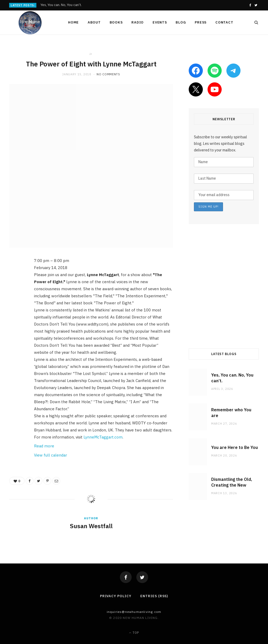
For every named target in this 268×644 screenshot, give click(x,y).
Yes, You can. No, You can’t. (61, 5)
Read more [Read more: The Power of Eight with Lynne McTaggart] (44, 446)
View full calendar (51, 455)
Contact (224, 22)
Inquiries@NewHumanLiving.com (134, 612)
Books (116, 22)
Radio (138, 22)
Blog (181, 22)
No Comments (108, 74)
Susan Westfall (91, 526)
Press (201, 22)
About (94, 22)
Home (73, 22)
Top (134, 633)
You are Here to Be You (234, 447)
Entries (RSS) (154, 596)
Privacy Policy (116, 596)
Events (160, 22)
